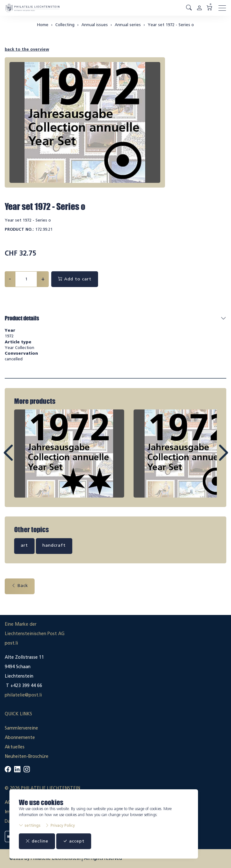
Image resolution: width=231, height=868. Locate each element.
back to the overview (27, 49)
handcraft (54, 545)
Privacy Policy (60, 825)
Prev (22, 459)
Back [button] (20, 586)
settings (30, 825)
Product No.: (19, 229)
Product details (22, 318)
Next (209, 459)
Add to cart (75, 279)
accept (74, 841)
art (24, 545)
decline (37, 841)
